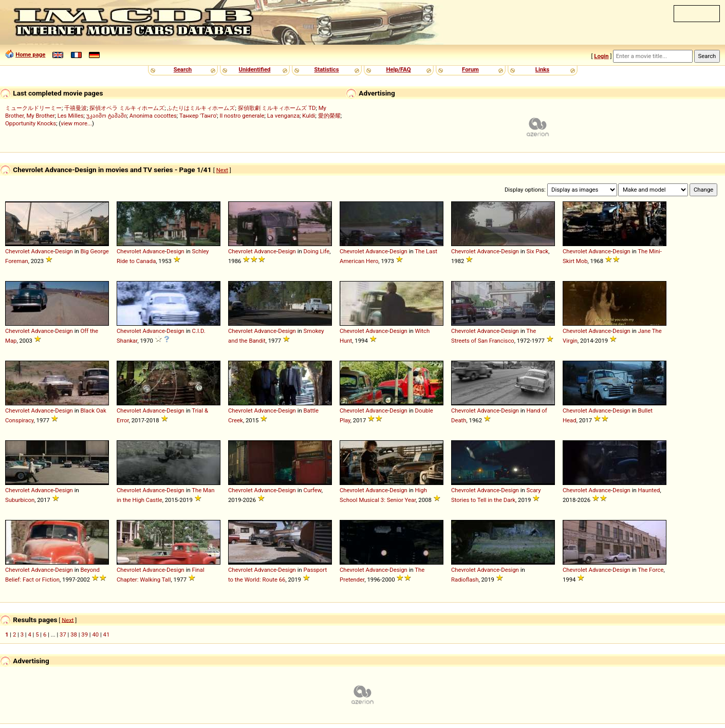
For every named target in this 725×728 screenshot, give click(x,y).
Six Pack (538, 251)
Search (183, 69)
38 (74, 634)
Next (222, 170)
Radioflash (465, 580)
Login (601, 56)
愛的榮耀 (329, 116)
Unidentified (255, 69)
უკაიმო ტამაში (107, 116)
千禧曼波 (76, 108)
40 (95, 634)
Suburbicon (20, 500)
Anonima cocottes (153, 116)
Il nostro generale (242, 116)
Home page (30, 54)
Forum (470, 69)
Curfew (313, 490)
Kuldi (309, 116)
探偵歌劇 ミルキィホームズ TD (277, 108)
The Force (650, 570)
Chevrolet (17, 251)
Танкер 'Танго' (198, 116)
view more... (76, 123)
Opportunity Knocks (31, 123)
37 (63, 634)
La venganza (283, 116)
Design (64, 251)
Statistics (326, 69)
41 (107, 634)
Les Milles (71, 116)
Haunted (649, 490)
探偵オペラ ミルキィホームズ (127, 108)
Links (542, 69)
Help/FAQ (398, 69)
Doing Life (317, 251)
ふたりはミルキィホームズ (201, 108)
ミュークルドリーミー (33, 108)
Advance (43, 251)
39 (85, 634)
